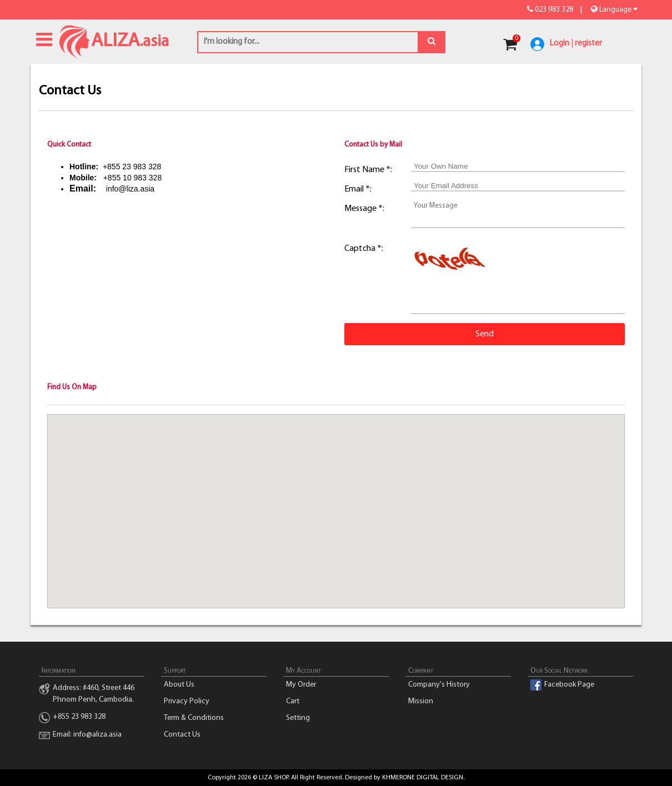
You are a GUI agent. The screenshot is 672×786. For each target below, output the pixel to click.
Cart (293, 701)
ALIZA (74, 40)
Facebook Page (569, 685)
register (588, 44)
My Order (301, 685)
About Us (179, 685)
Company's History (439, 685)
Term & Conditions (194, 718)
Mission (421, 701)
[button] (336, 501)
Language (614, 10)
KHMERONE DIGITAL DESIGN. (423, 778)
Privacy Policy (187, 701)
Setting (298, 718)
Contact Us (182, 735)
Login (560, 44)
